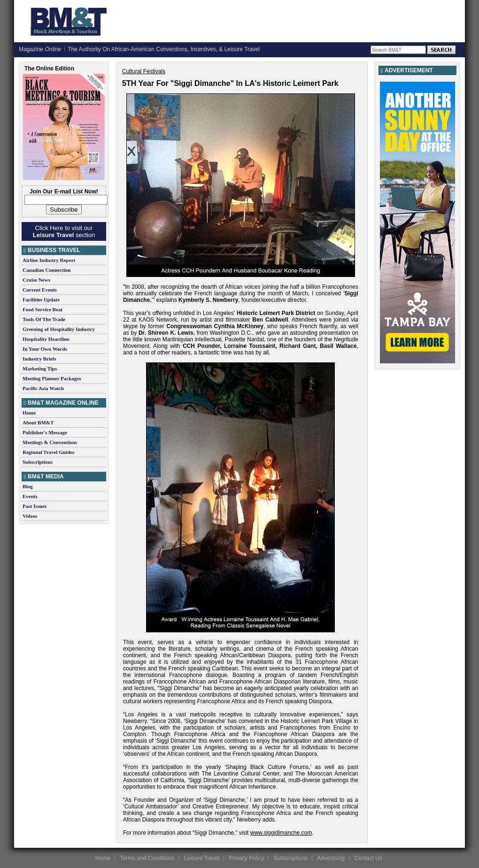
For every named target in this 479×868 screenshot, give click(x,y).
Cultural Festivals (144, 71)
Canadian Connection (46, 270)
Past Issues (35, 506)
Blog (27, 486)
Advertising (331, 858)
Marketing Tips (40, 369)
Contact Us (368, 858)
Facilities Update (41, 300)
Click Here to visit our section (64, 231)
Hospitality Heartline (46, 339)
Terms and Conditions (147, 858)
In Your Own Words (45, 349)
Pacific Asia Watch (43, 388)
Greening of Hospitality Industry (59, 329)
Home (29, 413)
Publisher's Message (45, 432)
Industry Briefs (39, 359)
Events (30, 496)
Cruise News (36, 280)
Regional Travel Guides (48, 452)
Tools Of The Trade (44, 319)
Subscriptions (38, 462)
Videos (30, 516)
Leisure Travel (202, 858)
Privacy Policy (246, 858)
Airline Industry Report (49, 260)
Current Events (40, 290)
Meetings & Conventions (50, 442)
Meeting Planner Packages (52, 378)
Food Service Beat (42, 309)
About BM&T (38, 422)
